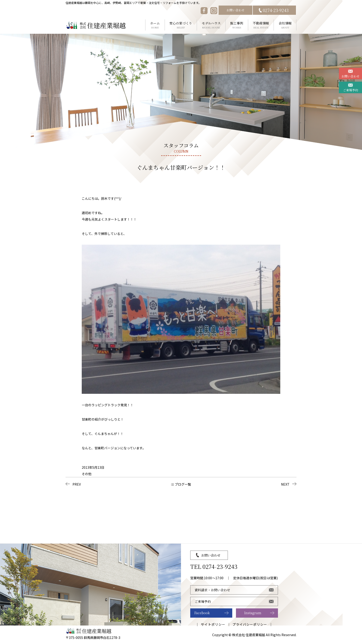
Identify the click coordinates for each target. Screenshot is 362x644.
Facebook (202, 613)
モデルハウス (211, 25)
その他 (87, 474)
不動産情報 (261, 25)
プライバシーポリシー (250, 624)
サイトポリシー (213, 624)
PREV (77, 484)
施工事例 (237, 25)
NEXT (285, 484)
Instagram (253, 613)
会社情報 (285, 25)
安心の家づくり (181, 25)
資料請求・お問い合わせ (212, 590)
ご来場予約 (351, 90)
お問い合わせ (235, 10)
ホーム (155, 25)
